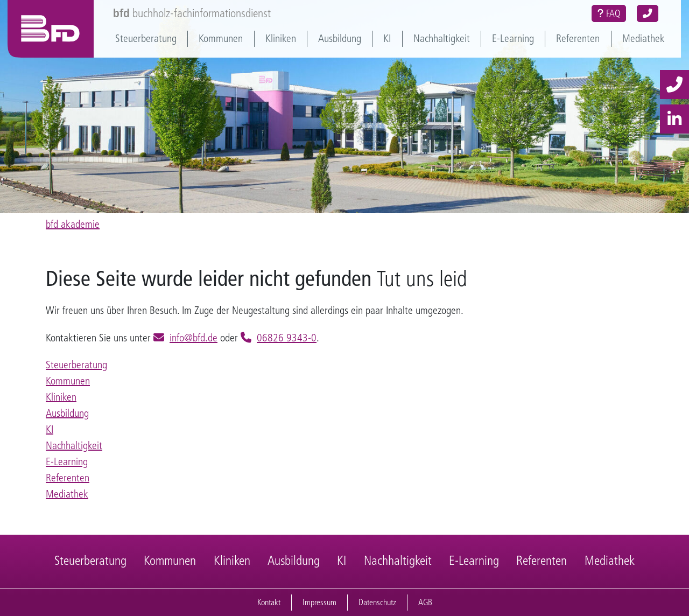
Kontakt (269, 602)
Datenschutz (377, 602)
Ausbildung (340, 38)
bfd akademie (73, 224)
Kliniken (281, 38)
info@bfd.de (194, 338)
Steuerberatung (146, 38)
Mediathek (644, 38)
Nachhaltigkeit (442, 38)
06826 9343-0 (287, 338)
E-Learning (513, 38)
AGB (425, 602)
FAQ (609, 13)
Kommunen (221, 38)
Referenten (578, 38)
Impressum (319, 602)
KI (387, 38)
